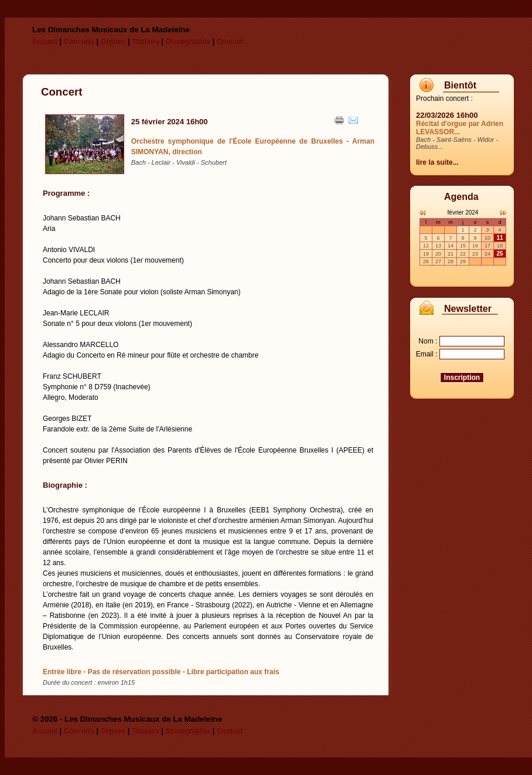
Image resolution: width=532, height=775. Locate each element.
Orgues (113, 42)
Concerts (79, 42)
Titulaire (145, 42)
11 (499, 238)
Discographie (188, 42)
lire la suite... (437, 162)
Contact (230, 42)
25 (499, 254)
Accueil (45, 42)
